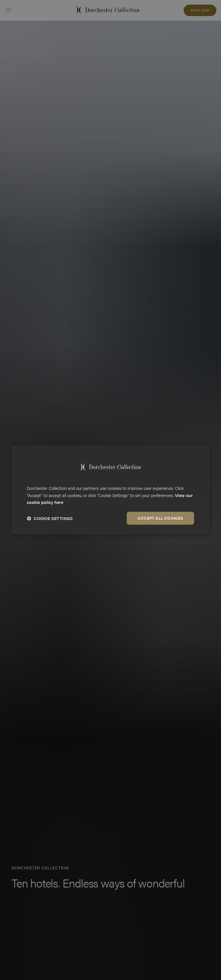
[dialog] (110, 490)
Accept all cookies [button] (160, 518)
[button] (50, 518)
